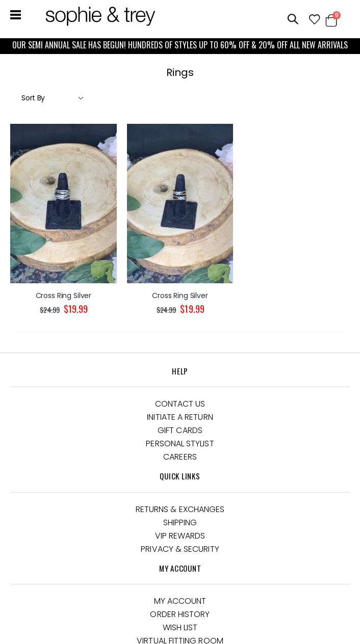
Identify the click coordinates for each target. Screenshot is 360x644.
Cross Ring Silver (64, 296)
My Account (180, 601)
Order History (180, 614)
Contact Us (180, 404)
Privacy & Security (180, 549)
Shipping (180, 522)
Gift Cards (180, 430)
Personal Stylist (180, 444)
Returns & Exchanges (180, 509)
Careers (180, 457)
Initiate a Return (180, 417)
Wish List (180, 627)
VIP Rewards (180, 536)
